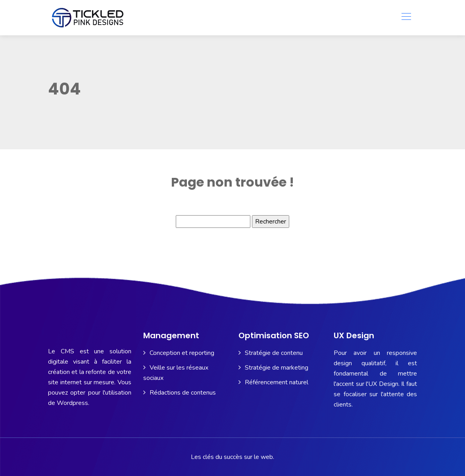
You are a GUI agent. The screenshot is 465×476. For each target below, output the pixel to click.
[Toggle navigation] (406, 17)
